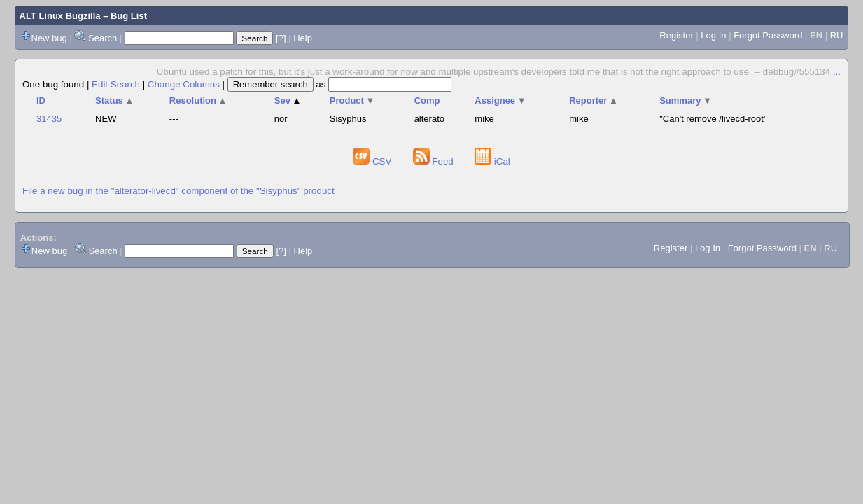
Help (303, 38)
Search (103, 38)
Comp (427, 100)
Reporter (594, 100)
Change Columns (184, 84)
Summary (686, 100)
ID (41, 100)
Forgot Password (768, 35)
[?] (281, 38)
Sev (288, 100)
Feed (435, 161)
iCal (492, 161)
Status (114, 100)
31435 (49, 119)
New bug (49, 38)
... (837, 72)
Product (352, 100)
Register (676, 35)
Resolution (198, 100)
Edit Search (116, 84)
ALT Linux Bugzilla (60, 16)
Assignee (500, 100)
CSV (373, 161)
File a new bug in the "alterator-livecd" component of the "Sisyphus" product (178, 191)
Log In (713, 35)
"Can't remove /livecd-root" (713, 119)
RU (837, 35)
